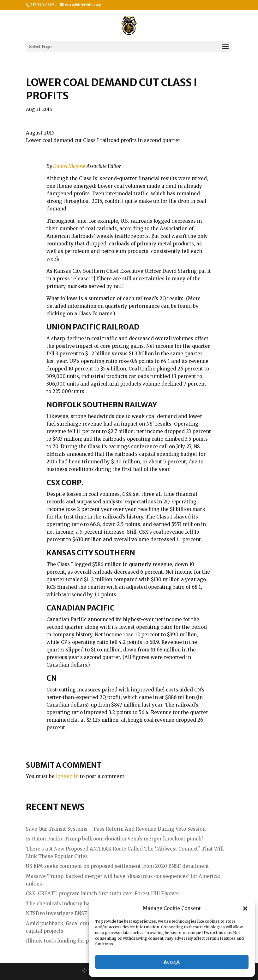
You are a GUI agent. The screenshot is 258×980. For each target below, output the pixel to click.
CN (52, 678)
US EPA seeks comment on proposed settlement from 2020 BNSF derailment (117, 866)
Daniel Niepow (69, 166)
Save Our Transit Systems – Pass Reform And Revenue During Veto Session (116, 829)
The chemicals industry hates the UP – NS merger (86, 904)
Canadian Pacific (81, 608)
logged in (67, 776)
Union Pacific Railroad (93, 327)
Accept (172, 962)
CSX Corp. (65, 482)
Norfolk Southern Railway (102, 405)
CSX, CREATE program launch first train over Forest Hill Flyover (103, 894)
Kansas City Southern (91, 553)
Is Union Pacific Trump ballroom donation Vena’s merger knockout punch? (115, 839)
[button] (245, 908)
